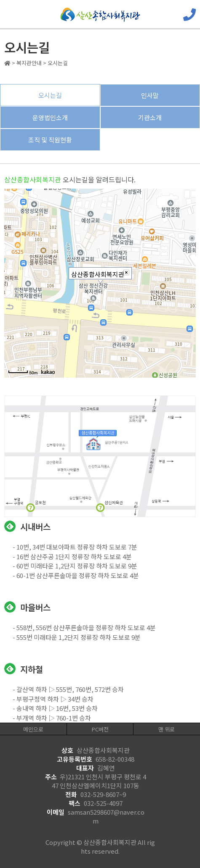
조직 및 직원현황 (50, 140)
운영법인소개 (50, 117)
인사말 (150, 95)
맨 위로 (167, 729)
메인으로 (33, 729)
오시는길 (50, 95)
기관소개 (150, 117)
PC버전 (100, 729)
